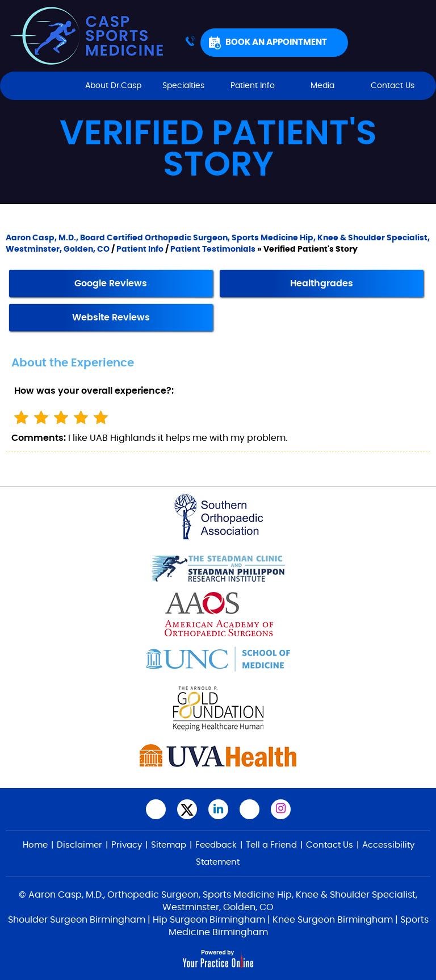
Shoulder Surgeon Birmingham (77, 920)
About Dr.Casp (113, 86)
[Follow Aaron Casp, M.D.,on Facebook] (156, 809)
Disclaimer (79, 845)
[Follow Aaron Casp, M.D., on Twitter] (187, 809)
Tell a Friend (271, 845)
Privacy (127, 845)
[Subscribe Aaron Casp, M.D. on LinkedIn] (218, 809)
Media (322, 86)
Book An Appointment (276, 42)
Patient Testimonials (213, 249)
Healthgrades (322, 283)
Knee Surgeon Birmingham (333, 920)
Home (43, 86)
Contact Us (393, 86)
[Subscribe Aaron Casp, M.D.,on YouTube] (250, 809)
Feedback (216, 845)
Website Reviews (111, 318)
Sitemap (169, 845)
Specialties (183, 86)
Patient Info (253, 86)
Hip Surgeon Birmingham (209, 920)
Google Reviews (111, 283)
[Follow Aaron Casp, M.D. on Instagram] (281, 809)
